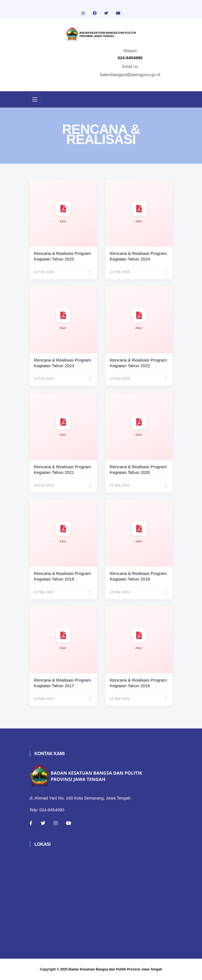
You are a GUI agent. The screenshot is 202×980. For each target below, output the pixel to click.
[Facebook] (31, 823)
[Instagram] (56, 823)
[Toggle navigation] (35, 99)
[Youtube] (69, 823)
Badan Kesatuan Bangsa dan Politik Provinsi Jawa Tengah (115, 969)
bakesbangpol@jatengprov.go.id (130, 75)
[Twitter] (43, 823)
